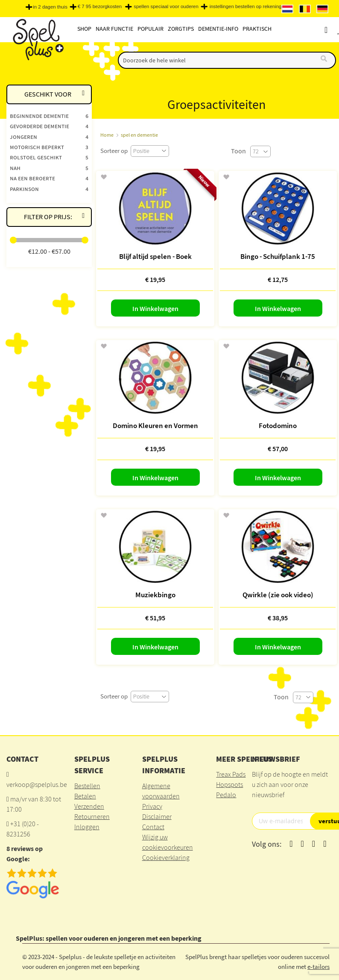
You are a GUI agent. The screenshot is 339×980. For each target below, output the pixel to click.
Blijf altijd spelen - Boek (155, 256)
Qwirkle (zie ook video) (278, 595)
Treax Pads (231, 774)
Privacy (152, 806)
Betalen (85, 796)
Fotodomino (278, 425)
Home (107, 135)
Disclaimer (157, 816)
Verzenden (89, 806)
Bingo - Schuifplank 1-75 (278, 256)
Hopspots (229, 784)
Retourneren (92, 816)
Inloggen (87, 827)
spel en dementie (139, 135)
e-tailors (319, 967)
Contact (153, 827)
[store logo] (37, 39)
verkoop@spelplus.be (37, 784)
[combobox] (227, 60)
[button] (104, 177)
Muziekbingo (155, 595)
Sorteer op (114, 151)
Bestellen (87, 786)
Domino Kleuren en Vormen (155, 425)
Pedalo (226, 795)
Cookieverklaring (166, 857)
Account (334, 30)
